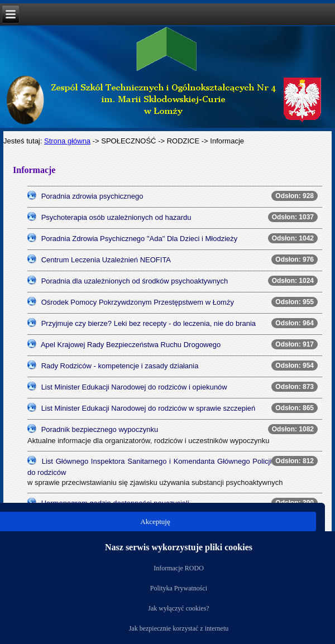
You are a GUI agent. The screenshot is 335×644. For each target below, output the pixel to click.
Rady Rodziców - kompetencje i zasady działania (120, 366)
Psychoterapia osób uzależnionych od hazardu (116, 217)
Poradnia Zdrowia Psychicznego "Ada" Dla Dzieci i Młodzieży (140, 239)
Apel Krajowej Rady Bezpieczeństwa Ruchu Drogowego (131, 345)
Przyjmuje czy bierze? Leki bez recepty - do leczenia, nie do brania (149, 323)
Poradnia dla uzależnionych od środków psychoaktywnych (135, 281)
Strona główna (67, 141)
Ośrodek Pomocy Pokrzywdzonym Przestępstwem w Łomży (138, 302)
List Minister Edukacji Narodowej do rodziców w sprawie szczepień (149, 408)
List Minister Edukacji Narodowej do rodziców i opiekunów (134, 387)
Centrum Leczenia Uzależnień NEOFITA (106, 260)
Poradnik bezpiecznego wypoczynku (100, 429)
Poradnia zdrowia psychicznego (92, 196)
